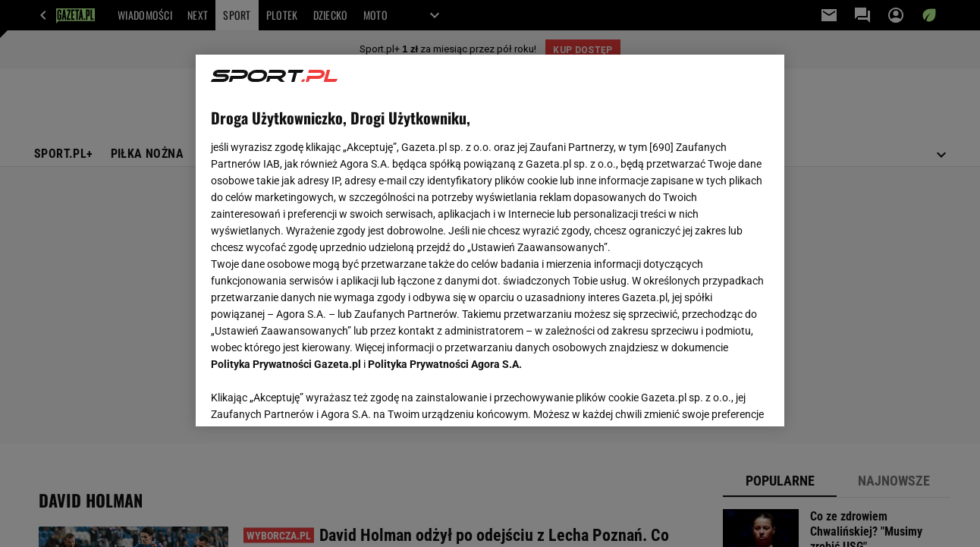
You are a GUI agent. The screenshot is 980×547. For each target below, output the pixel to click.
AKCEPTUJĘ (717, 397)
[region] (490, 240)
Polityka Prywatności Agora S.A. (445, 364)
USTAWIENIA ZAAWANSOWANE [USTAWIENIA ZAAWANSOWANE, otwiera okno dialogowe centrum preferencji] (311, 396)
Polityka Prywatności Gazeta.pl (286, 364)
